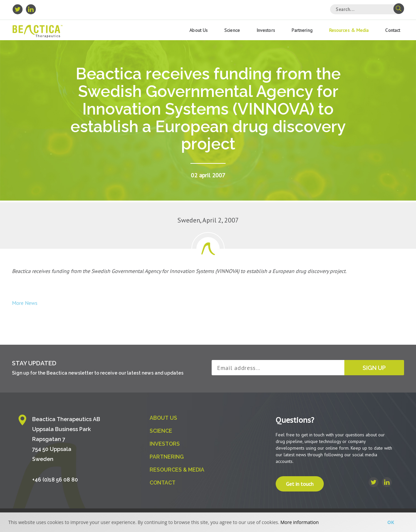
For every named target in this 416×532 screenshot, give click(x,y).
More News (25, 303)
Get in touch (300, 484)
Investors (266, 30)
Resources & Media (349, 30)
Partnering (302, 30)
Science (232, 30)
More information (299, 522)
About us (199, 30)
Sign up (374, 368)
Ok (391, 522)
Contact (393, 30)
